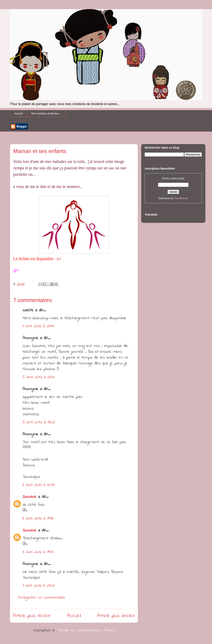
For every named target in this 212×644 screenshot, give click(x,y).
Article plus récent (32, 616)
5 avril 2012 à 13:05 (39, 422)
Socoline (30, 497)
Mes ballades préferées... (46, 113)
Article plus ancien (116, 616)
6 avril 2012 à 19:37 (38, 552)
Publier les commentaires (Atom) (86, 630)
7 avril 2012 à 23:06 (39, 586)
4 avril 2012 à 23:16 (38, 326)
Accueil (19, 113)
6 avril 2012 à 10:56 (39, 485)
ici (59, 259)
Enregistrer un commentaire (42, 598)
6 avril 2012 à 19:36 (38, 518)
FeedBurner (181, 198)
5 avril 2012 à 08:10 (39, 377)
